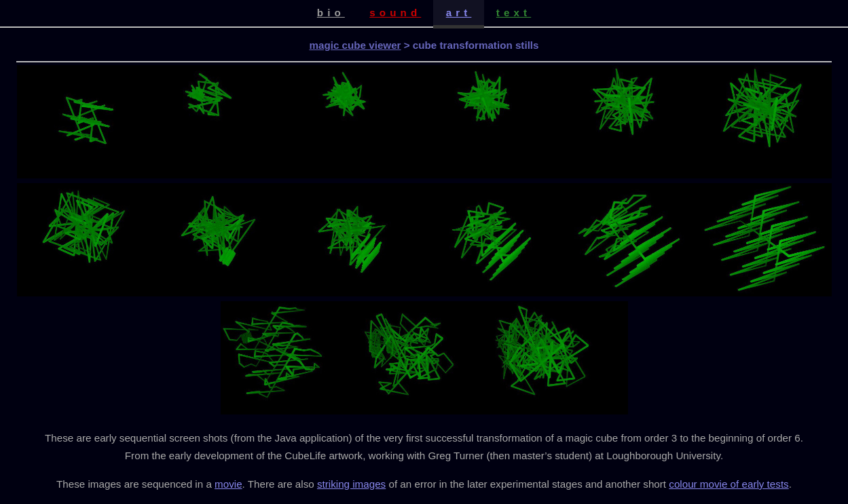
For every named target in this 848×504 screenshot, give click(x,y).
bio (331, 13)
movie (228, 484)
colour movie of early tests (729, 484)
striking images (351, 484)
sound (395, 13)
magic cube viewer (355, 45)
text (514, 13)
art (459, 13)
